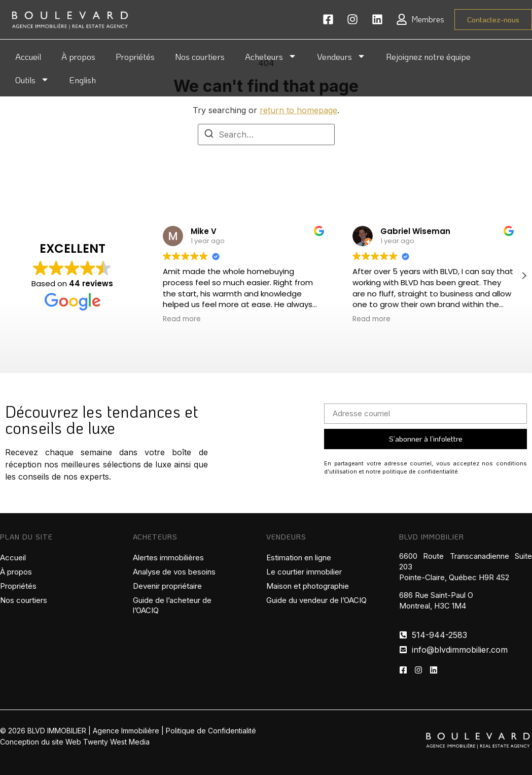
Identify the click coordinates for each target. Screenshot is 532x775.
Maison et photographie (308, 586)
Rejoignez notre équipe (428, 56)
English (83, 80)
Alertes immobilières (168, 558)
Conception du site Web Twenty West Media (75, 742)
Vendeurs (341, 56)
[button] (524, 276)
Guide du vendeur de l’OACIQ (316, 600)
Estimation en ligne (299, 558)
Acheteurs (271, 56)
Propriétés (135, 56)
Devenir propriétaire (167, 586)
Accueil (28, 56)
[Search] (209, 135)
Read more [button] (182, 319)
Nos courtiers (200, 56)
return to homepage (298, 110)
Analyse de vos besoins (174, 572)
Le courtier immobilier (304, 572)
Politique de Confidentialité (211, 731)
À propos (78, 56)
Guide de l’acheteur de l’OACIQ (172, 605)
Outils (32, 79)
